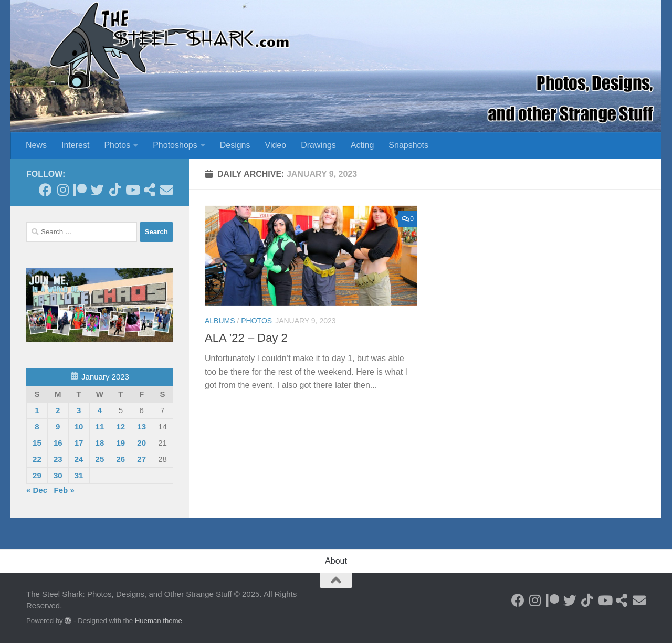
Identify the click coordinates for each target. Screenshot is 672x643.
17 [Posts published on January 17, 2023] (79, 443)
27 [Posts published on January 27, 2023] (141, 459)
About (336, 561)
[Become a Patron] (80, 190)
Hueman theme (159, 621)
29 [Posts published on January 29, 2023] (37, 475)
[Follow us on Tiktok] (115, 190)
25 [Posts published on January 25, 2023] (100, 459)
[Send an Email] (167, 190)
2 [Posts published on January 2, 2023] (58, 410)
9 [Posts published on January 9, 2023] (58, 426)
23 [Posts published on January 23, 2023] (58, 459)
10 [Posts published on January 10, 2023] (79, 426)
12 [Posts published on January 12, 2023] (120, 426)
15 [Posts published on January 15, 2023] (37, 443)
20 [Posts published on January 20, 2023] (141, 443)
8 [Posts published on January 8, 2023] (37, 426)
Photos (117, 145)
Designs (235, 145)
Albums (220, 321)
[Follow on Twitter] (97, 190)
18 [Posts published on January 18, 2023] (100, 443)
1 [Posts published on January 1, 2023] (37, 410)
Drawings (318, 145)
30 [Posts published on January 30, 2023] (58, 475)
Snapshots (408, 145)
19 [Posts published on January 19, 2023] (120, 443)
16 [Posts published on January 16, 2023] (58, 443)
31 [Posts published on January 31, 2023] (79, 475)
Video (276, 145)
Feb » (64, 490)
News (36, 145)
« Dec (37, 490)
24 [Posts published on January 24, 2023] (79, 459)
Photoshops (175, 145)
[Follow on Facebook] (45, 190)
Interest (75, 145)
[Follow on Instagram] (63, 190)
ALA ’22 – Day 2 (246, 338)
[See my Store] (149, 190)
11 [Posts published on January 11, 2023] (100, 426)
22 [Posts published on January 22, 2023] (37, 459)
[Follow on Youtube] (132, 190)
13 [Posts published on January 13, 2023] (141, 426)
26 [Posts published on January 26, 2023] (120, 459)
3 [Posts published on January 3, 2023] (79, 410)
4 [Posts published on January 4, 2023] (100, 410)
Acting (362, 145)
